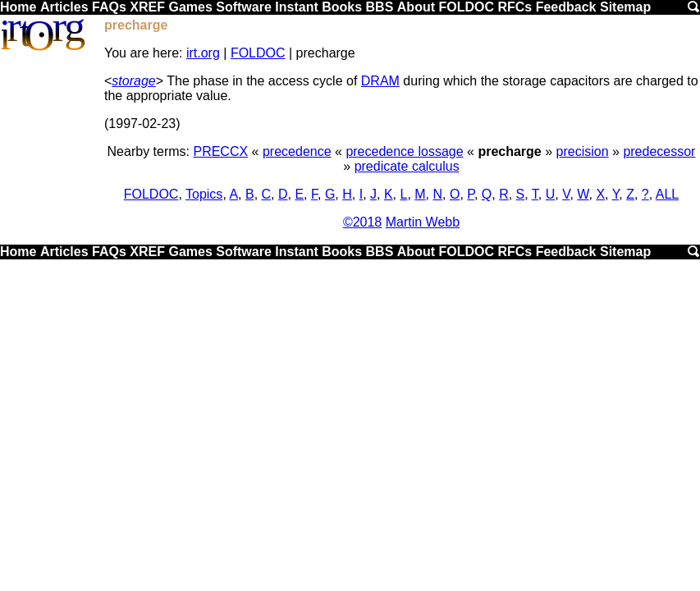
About (416, 7)
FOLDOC (466, 7)
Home (18, 7)
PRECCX (220, 151)
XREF (147, 7)
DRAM (380, 81)
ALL (667, 194)
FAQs (109, 7)
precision (583, 151)
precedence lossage (404, 151)
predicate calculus (407, 166)
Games (190, 7)
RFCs (515, 7)
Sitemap (625, 7)
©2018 (362, 222)
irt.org (203, 53)
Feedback (566, 7)
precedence (297, 151)
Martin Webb (423, 222)
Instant (296, 7)
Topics (204, 194)
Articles (64, 7)
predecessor (659, 151)
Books (342, 7)
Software (244, 7)
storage (133, 81)
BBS (380, 7)
